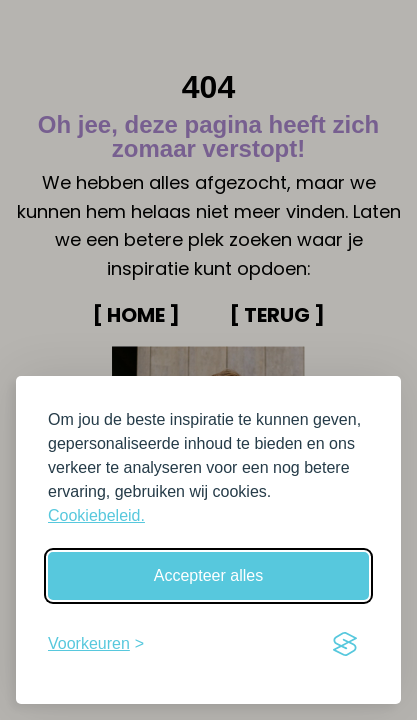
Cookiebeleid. (96, 515)
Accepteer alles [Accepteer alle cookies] (208, 575)
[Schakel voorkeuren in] (96, 644)
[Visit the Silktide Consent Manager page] (345, 644)
